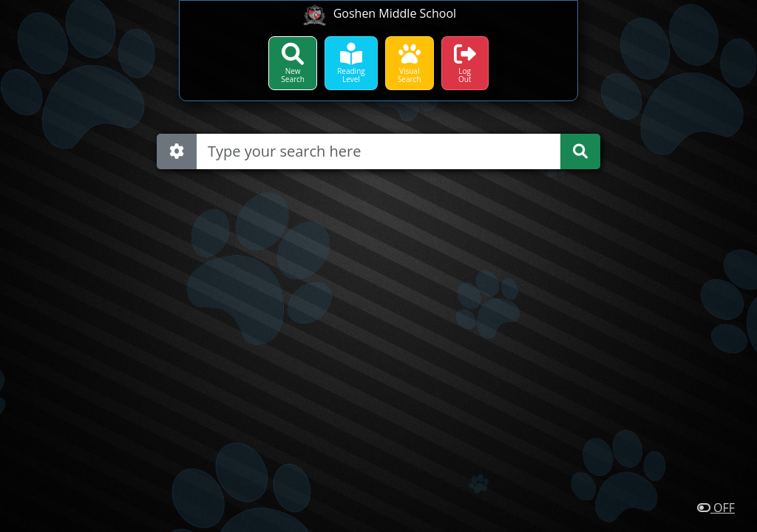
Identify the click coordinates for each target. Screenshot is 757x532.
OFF (716, 508)
